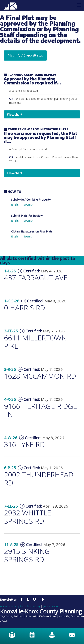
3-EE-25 (11, 331)
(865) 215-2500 (51, 606)
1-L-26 (10, 271)
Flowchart (15, 114)
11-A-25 (11, 544)
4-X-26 (10, 399)
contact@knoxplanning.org (25, 606)
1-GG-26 (12, 301)
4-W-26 (11, 438)
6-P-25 (10, 468)
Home (3, 606)
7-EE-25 (11, 506)
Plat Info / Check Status (25, 55)
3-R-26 (10, 369)
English (16, 204)
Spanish (29, 204)
